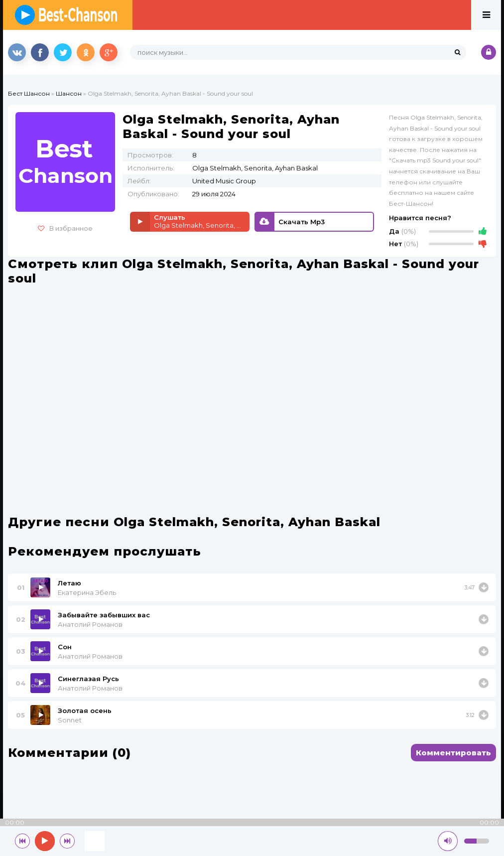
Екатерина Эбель (87, 592)
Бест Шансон (29, 93)
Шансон (69, 93)
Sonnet (70, 720)
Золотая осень (85, 711)
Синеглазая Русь (88, 679)
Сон (65, 647)
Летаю (69, 583)
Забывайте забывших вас (104, 615)
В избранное (65, 228)
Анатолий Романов (90, 624)
